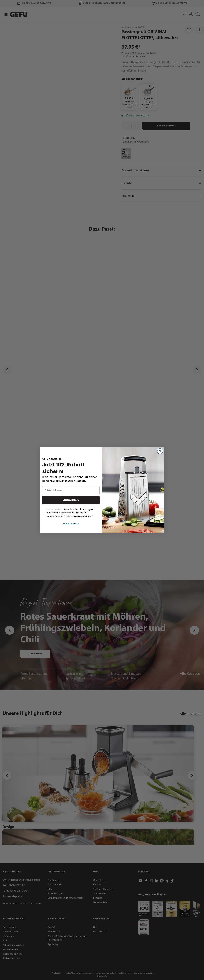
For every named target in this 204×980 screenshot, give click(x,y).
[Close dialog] (160, 451)
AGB (77, 524)
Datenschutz (69, 524)
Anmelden (71, 500)
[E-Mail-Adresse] (71, 490)
